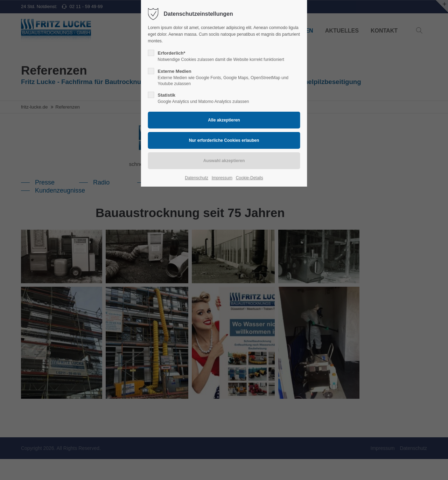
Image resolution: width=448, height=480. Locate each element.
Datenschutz (197, 178)
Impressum (222, 178)
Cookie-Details (250, 178)
